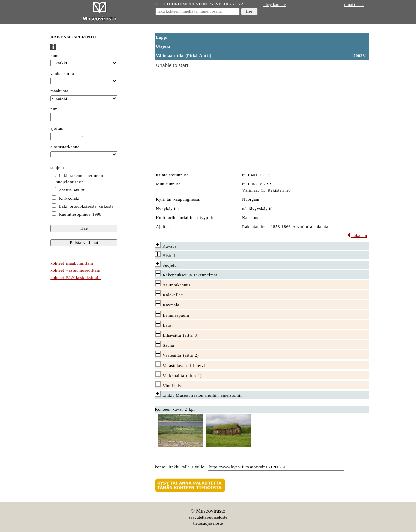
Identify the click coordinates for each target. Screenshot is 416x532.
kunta (56, 56)
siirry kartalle (274, 5)
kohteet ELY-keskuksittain (76, 278)
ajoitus (57, 128)
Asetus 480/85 (73, 190)
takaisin (357, 236)
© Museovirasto (208, 511)
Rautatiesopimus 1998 (80, 214)
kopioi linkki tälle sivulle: (180, 467)
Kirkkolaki (69, 198)
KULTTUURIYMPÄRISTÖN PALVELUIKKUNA (200, 4)
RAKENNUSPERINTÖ (74, 37)
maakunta (59, 91)
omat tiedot (354, 5)
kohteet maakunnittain (72, 263)
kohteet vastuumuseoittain (75, 270)
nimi (55, 109)
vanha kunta (62, 74)
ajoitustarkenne (65, 147)
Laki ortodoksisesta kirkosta (86, 206)
